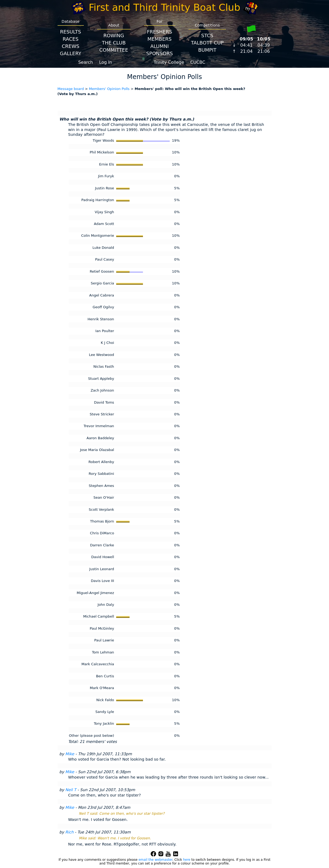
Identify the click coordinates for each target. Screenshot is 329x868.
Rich (69, 832)
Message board (71, 89)
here (187, 860)
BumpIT (207, 50)
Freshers (160, 32)
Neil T (71, 790)
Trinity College (169, 62)
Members (160, 39)
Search (86, 62)
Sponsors (159, 53)
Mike (70, 754)
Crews (71, 46)
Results (70, 32)
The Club (114, 43)
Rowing (114, 35)
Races (71, 39)
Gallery (71, 53)
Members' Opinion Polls (109, 89)
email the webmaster (155, 860)
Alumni (159, 46)
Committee (114, 50)
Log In (106, 62)
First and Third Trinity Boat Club (165, 7)
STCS (207, 35)
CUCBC (198, 62)
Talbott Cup (207, 43)
